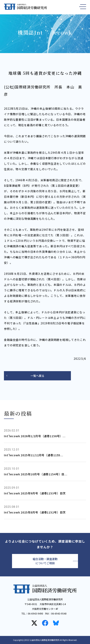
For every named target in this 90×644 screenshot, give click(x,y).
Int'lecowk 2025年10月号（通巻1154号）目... (36, 474)
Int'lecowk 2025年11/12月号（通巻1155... (34, 455)
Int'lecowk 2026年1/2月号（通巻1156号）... (35, 436)
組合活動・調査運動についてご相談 (45, 561)
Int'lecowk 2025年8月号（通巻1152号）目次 (35, 512)
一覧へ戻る (37, 376)
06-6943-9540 (59, 613)
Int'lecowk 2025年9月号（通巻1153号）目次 (35, 493)
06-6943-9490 (35, 613)
